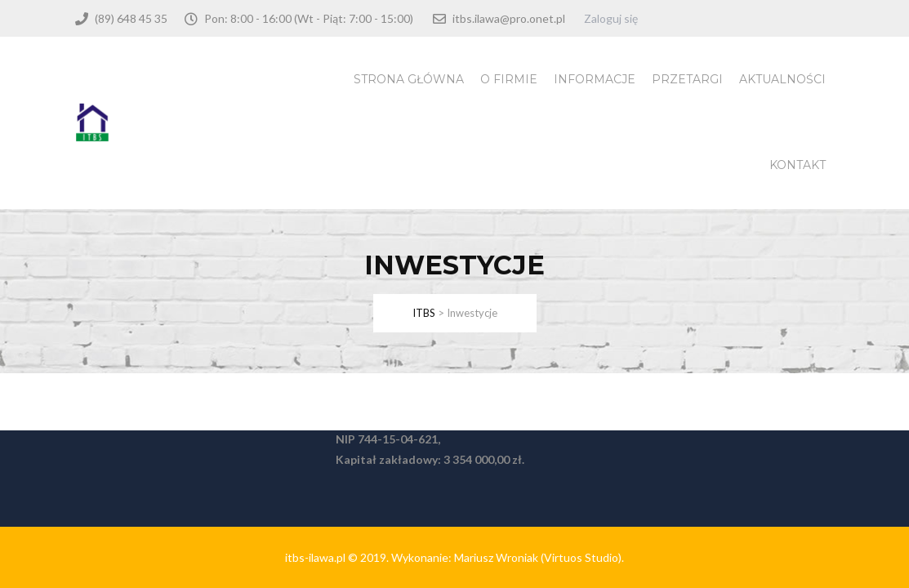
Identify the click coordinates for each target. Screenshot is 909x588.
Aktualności (782, 79)
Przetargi (687, 79)
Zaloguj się (611, 18)
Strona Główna (409, 79)
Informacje (595, 79)
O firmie (509, 79)
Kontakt (798, 165)
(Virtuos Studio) (581, 557)
